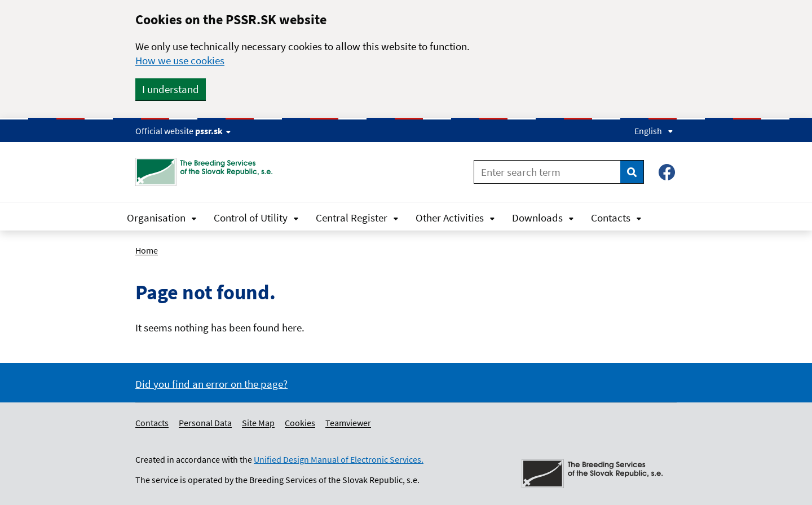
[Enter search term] (547, 172)
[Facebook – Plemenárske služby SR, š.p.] (667, 172)
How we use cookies (180, 60)
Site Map (258, 423)
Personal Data (205, 423)
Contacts (616, 218)
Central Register (357, 218)
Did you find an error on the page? (211, 384)
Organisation (162, 218)
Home (147, 250)
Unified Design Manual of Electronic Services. (339, 459)
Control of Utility (256, 218)
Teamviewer (348, 423)
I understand (171, 89)
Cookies (300, 423)
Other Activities (455, 218)
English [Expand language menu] (654, 131)
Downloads (543, 218)
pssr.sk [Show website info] (213, 131)
